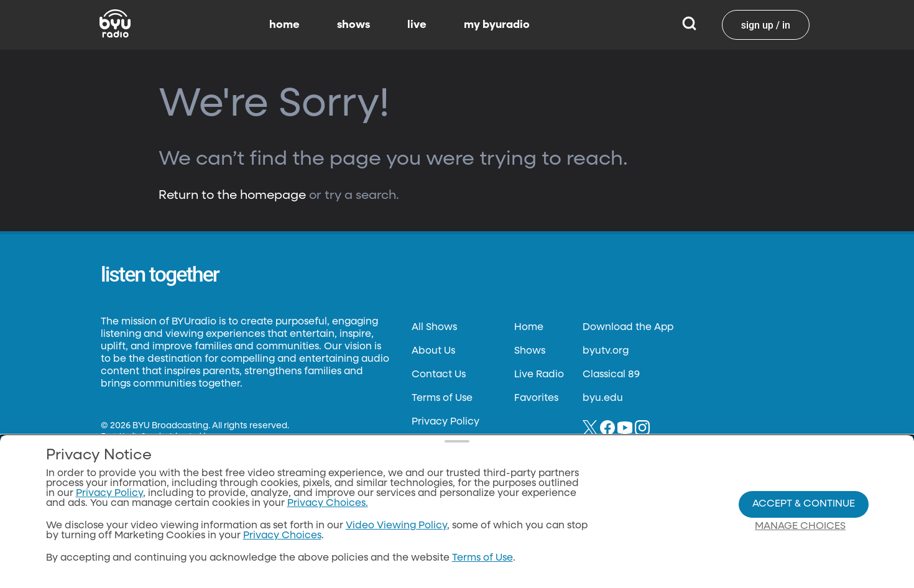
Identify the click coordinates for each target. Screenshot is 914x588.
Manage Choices (800, 526)
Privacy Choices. (328, 503)
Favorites (536, 398)
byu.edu (603, 398)
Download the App (628, 328)
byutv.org (606, 351)
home (284, 25)
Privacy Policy (445, 422)
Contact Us (439, 375)
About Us (433, 351)
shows (353, 25)
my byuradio (497, 25)
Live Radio (539, 375)
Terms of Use (442, 398)
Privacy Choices (282, 536)
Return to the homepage (232, 195)
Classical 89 (611, 375)
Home (529, 328)
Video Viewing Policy (396, 526)
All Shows (434, 328)
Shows (530, 351)
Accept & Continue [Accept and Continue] (804, 504)
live (417, 25)
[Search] (689, 25)
